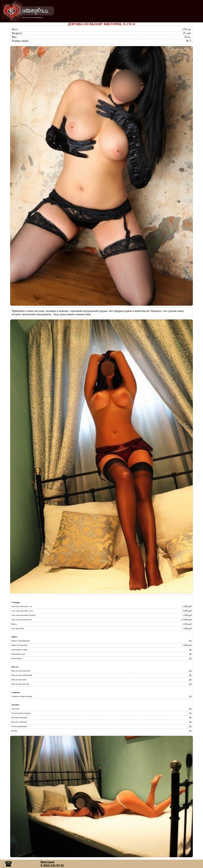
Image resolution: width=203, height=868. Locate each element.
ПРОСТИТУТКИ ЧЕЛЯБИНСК (32, 18)
